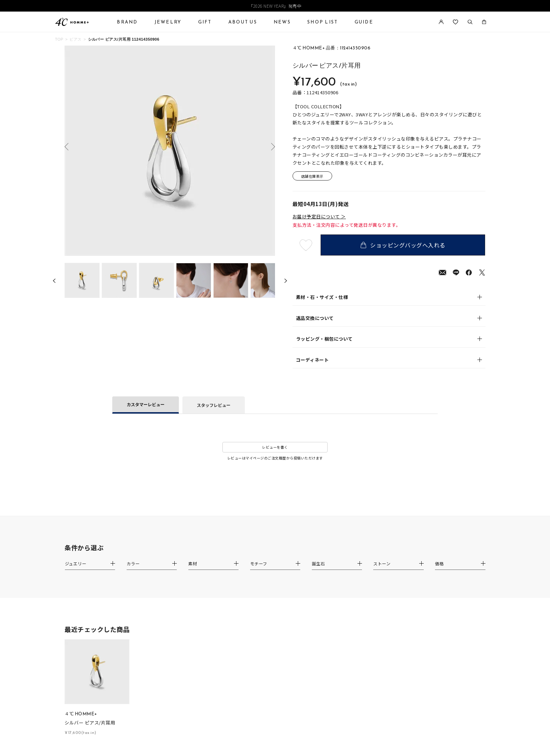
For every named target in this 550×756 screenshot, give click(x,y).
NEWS (282, 22)
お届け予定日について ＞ (319, 217)
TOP (59, 39)
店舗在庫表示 (312, 176)
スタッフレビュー (214, 405)
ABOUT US (243, 22)
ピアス (75, 39)
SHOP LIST (323, 22)
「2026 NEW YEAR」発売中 (275, 6)
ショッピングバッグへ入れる (403, 245)
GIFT (205, 22)
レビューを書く (275, 447)
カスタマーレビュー (146, 404)
